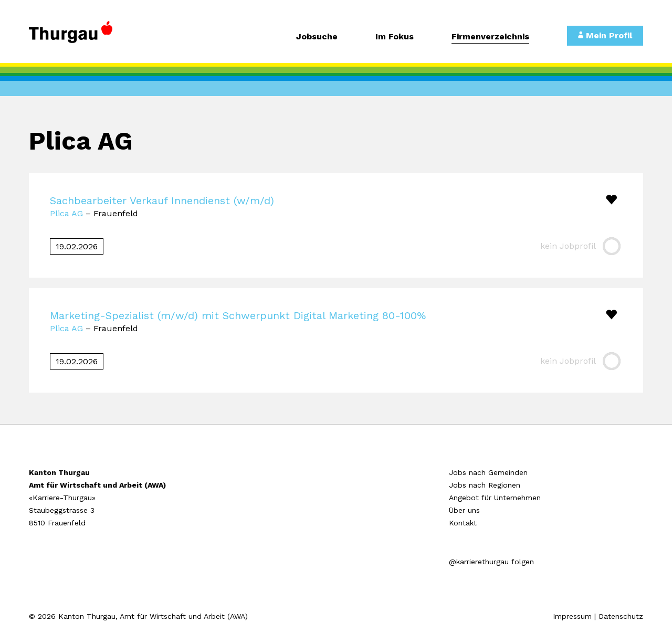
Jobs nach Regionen (485, 485)
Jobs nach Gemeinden (488, 472)
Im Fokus (395, 37)
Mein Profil (605, 35)
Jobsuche (317, 37)
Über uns (464, 510)
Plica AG (66, 213)
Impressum (572, 616)
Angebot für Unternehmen (495, 498)
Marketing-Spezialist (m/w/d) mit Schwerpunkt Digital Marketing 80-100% (238, 315)
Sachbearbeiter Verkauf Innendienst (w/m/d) (162, 201)
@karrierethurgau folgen (491, 562)
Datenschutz (621, 616)
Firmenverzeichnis (490, 37)
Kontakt (463, 523)
